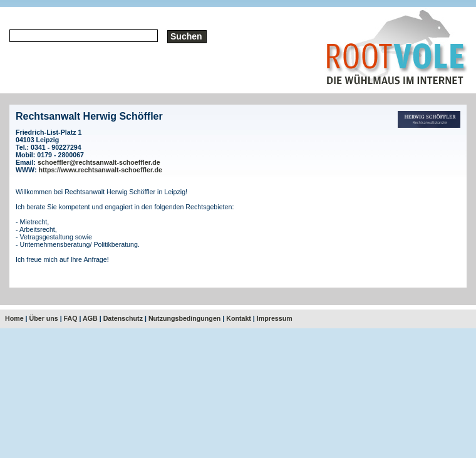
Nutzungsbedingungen (184, 318)
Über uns (44, 318)
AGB (90, 318)
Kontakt (239, 318)
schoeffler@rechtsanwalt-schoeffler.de (99, 162)
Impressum (275, 318)
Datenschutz (123, 318)
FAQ (71, 318)
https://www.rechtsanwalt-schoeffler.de (101, 170)
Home (14, 318)
